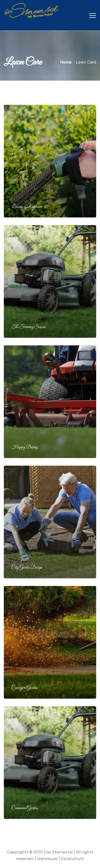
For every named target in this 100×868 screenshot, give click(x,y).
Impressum (47, 859)
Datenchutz (72, 859)
